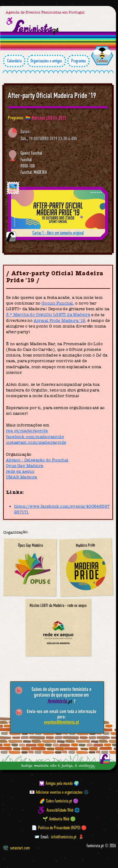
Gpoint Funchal (57, 303)
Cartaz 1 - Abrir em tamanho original (58, 233)
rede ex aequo (20, 471)
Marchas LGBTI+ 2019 (49, 118)
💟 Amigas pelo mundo (56, 783)
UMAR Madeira (22, 477)
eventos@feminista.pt (62, 722)
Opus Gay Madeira (25, 466)
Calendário (14, 61)
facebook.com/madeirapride (35, 437)
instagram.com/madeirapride (36, 442)
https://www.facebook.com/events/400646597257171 (62, 509)
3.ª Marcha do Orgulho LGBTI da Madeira (48, 315)
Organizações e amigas (47, 61)
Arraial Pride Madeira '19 (59, 320)
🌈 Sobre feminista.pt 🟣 (59, 801)
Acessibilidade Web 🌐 (63, 810)
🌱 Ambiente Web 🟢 (59, 819)
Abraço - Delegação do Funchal (37, 460)
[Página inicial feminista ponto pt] (36, 27)
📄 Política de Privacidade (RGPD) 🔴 (59, 828)
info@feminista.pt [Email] (64, 837)
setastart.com (16, 848)
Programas (79, 61)
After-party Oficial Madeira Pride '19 (52, 95)
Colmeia (102, 61)
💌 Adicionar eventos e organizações (56, 792)
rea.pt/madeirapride (27, 431)
